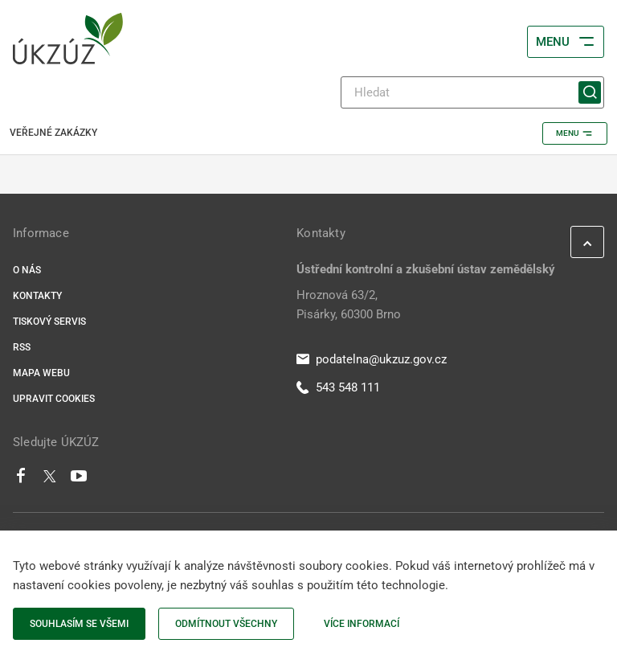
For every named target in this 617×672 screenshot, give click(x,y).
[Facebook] (21, 480)
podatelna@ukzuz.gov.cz (372, 359)
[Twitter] (50, 480)
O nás (27, 270)
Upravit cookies (54, 399)
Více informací (362, 624)
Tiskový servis (49, 322)
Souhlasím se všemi (79, 624)
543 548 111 (338, 387)
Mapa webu (41, 373)
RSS (22, 347)
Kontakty (37, 296)
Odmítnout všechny (226, 624)
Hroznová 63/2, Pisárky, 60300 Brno (349, 305)
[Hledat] (472, 92)
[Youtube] (79, 480)
